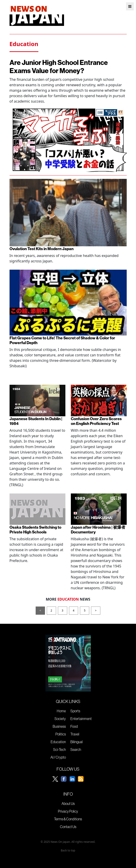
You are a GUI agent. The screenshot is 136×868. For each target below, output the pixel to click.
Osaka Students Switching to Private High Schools (35, 530)
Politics (61, 734)
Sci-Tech (59, 750)
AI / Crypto (58, 757)
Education (58, 742)
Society (60, 719)
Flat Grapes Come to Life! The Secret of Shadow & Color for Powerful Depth (62, 340)
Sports (75, 711)
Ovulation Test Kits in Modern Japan (42, 249)
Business (59, 726)
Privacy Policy (68, 811)
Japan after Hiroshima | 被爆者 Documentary (98, 530)
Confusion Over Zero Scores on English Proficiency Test (96, 421)
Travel (75, 734)
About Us (68, 804)
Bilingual (77, 742)
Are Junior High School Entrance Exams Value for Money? (59, 67)
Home (61, 711)
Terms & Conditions (68, 819)
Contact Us (68, 827)
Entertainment (81, 719)
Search (76, 750)
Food (74, 726)
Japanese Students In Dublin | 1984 (36, 421)
